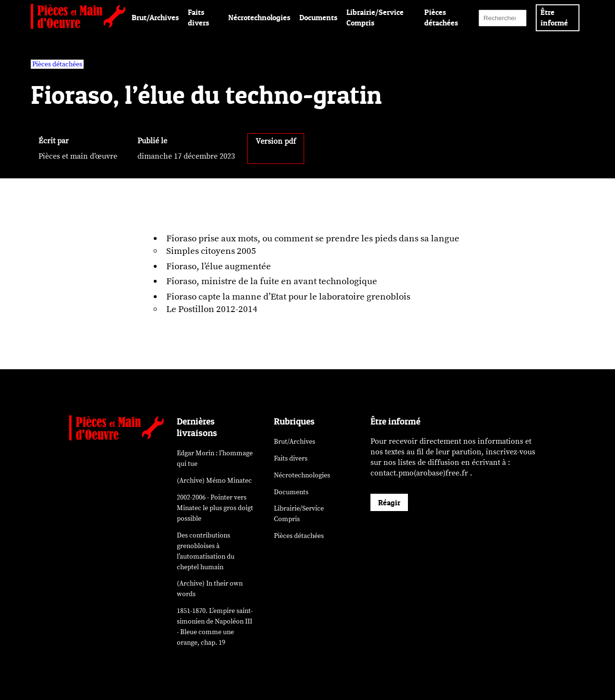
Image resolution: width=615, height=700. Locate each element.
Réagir (389, 502)
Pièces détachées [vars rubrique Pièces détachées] (57, 64)
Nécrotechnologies (259, 17)
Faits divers (291, 458)
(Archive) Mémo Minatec (214, 481)
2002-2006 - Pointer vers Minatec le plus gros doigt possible (215, 508)
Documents (318, 17)
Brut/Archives (155, 17)
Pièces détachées (299, 536)
